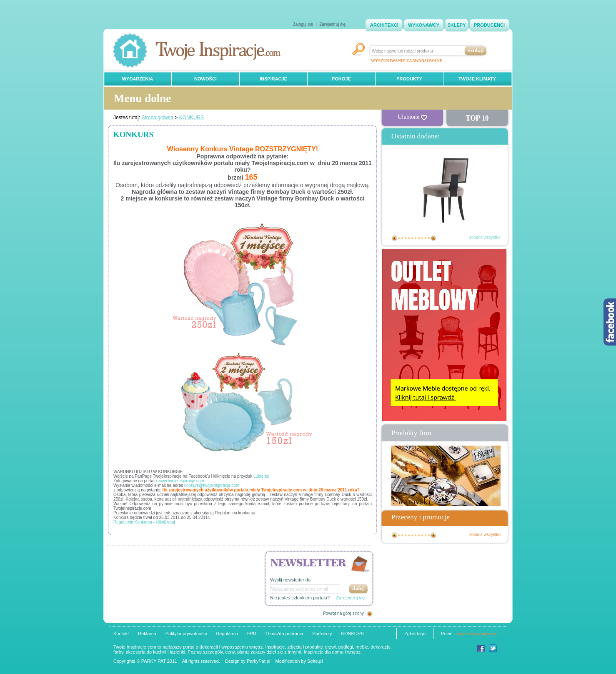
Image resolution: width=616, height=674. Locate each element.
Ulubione (412, 117)
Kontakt (121, 634)
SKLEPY (456, 25)
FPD (252, 634)
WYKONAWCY (424, 25)
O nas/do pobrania (284, 634)
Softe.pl (315, 661)
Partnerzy (322, 634)
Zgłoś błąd (415, 634)
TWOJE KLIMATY (477, 79)
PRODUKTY (409, 79)
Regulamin (227, 634)
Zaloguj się (303, 24)
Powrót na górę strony (343, 613)
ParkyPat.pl (258, 661)
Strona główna (157, 118)
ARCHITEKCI (384, 25)
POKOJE (341, 79)
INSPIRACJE (273, 79)
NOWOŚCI (205, 79)
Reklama (147, 634)
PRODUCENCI (489, 25)
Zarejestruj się (332, 24)
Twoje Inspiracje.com (476, 634)
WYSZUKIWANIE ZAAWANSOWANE (407, 61)
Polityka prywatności (186, 634)
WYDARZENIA (138, 79)
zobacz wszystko (485, 237)
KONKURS (192, 118)
